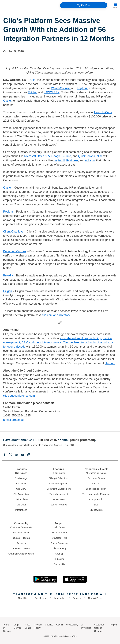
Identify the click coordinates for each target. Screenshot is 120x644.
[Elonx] (11, 455)
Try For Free (84, 5)
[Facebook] (5, 455)
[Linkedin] (17, 455)
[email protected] (14, 420)
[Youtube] (23, 455)
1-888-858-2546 (46, 440)
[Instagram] (29, 455)
